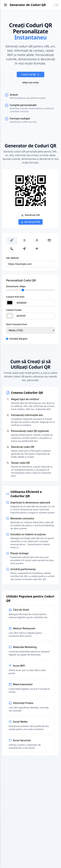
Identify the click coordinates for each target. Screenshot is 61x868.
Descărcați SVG (31, 215)
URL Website (12, 258)
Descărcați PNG (30, 222)
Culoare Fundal (14, 310)
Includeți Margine (18, 339)
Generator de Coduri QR (28, 5)
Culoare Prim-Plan (15, 297)
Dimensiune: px (16, 286)
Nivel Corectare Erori (17, 324)
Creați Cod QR (30, 74)
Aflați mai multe (30, 83)
